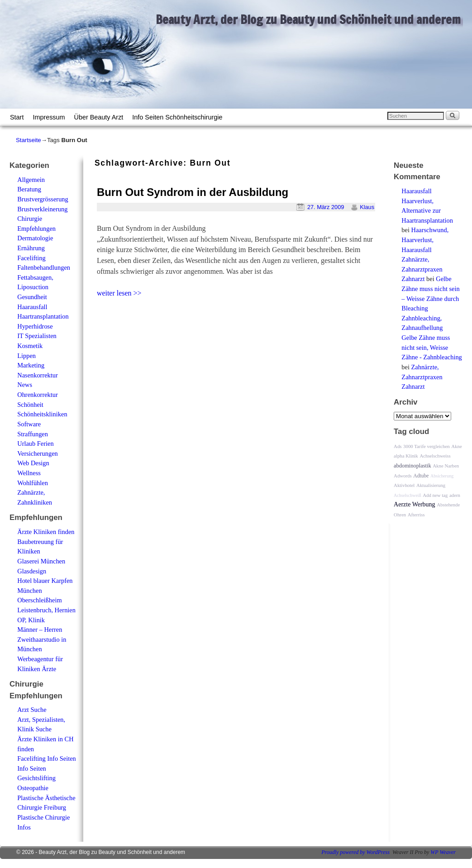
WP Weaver (443, 852)
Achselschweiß (408, 495)
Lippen (26, 356)
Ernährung (31, 248)
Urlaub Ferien (35, 444)
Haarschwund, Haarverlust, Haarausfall (425, 240)
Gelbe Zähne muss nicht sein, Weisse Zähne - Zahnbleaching (431, 347)
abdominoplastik (412, 466)
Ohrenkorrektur (38, 395)
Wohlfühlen (33, 483)
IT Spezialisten (37, 336)
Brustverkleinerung (42, 209)
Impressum (49, 117)
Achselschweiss (435, 456)
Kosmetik (30, 346)
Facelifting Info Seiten (46, 758)
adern (455, 495)
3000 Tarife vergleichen (427, 446)
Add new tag (435, 495)
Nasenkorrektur (38, 375)
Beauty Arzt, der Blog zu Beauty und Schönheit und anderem (308, 19)
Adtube (421, 476)
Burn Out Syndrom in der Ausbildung (193, 192)
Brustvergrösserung (43, 199)
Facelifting (31, 258)
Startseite (29, 140)
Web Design (33, 463)
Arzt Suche (32, 710)
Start (17, 117)
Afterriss (416, 515)
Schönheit (30, 405)
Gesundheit (32, 297)
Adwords (403, 476)
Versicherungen (38, 453)
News (25, 385)
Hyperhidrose (35, 326)
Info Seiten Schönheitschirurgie (177, 117)
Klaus (367, 207)
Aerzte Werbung (415, 504)
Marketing (31, 365)
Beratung (29, 189)
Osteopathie (33, 788)
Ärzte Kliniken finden (46, 532)
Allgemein (31, 180)
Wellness (29, 473)
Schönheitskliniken (42, 414)
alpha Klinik (406, 456)
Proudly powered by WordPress (355, 852)
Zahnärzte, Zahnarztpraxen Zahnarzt (422, 269)
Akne (456, 446)
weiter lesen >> (119, 293)
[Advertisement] (200, 319)
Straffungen (33, 434)
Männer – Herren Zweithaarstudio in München (42, 639)
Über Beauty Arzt (99, 117)
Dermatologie (35, 238)
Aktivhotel (404, 485)
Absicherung (442, 476)
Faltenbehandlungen (44, 267)
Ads (398, 446)
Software (29, 424)
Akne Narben (446, 466)
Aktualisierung (431, 485)
